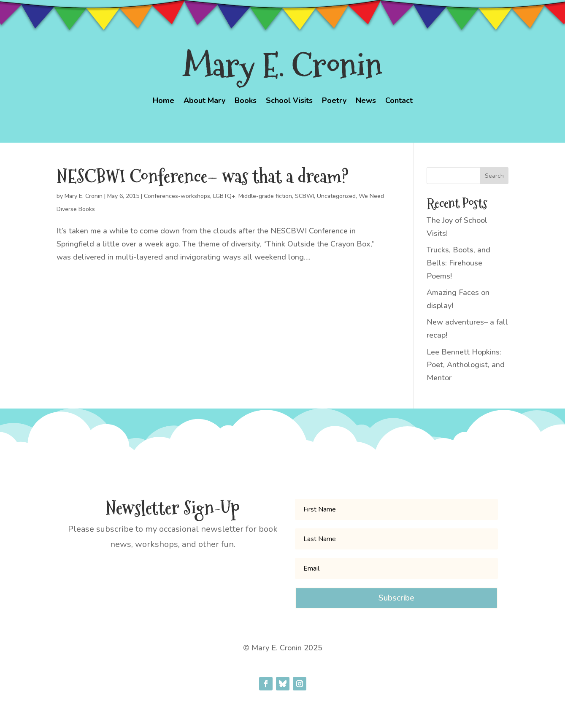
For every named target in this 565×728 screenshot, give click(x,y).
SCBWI (304, 196)
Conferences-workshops (177, 196)
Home (164, 101)
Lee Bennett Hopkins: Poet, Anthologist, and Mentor (466, 365)
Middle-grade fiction (265, 196)
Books (246, 101)
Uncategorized (336, 196)
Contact (399, 101)
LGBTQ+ (224, 196)
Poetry (334, 101)
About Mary (204, 101)
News (366, 101)
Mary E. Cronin (84, 196)
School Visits (289, 101)
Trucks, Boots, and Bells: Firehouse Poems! (458, 263)
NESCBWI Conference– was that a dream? (203, 176)
